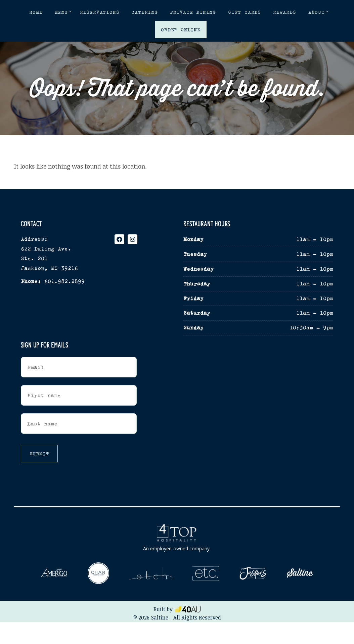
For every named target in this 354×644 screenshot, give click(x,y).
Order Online (181, 30)
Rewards (285, 12)
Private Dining (193, 12)
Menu (61, 12)
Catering (144, 12)
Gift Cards (245, 12)
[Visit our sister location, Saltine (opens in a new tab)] (300, 573)
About (317, 12)
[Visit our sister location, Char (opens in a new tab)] (98, 573)
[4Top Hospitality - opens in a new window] (177, 538)
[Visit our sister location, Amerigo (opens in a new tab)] (54, 573)
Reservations (100, 12)
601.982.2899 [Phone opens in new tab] (64, 281)
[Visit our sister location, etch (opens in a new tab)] (151, 573)
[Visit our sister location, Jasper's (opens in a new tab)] (253, 573)
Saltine (160, 617)
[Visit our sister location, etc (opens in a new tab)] (206, 573)
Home (36, 12)
